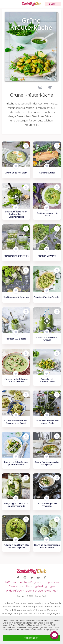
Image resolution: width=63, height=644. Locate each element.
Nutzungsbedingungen (41, 586)
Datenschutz (17, 586)
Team (15, 582)
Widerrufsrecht (15, 591)
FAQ (7, 582)
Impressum (52, 582)
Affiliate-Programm (32, 582)
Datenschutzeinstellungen (42, 591)
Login (53, 4)
